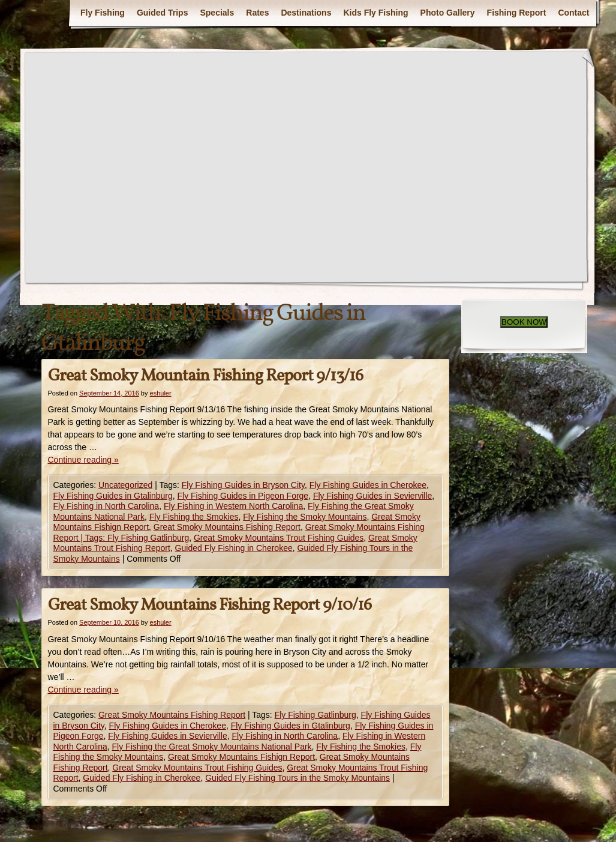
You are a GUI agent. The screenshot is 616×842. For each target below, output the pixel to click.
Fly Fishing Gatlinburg (315, 715)
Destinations (306, 13)
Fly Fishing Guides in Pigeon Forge (243, 496)
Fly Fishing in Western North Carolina (233, 506)
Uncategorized (125, 485)
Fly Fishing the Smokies (194, 517)
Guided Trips (163, 13)
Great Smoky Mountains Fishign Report (241, 757)
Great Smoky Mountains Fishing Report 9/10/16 (210, 605)
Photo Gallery (448, 13)
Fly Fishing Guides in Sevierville (372, 496)
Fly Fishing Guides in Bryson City (243, 485)
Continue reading (83, 460)
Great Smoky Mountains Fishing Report (227, 527)
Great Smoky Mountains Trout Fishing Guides (279, 538)
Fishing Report (517, 13)
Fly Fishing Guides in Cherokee (368, 485)
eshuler (161, 393)
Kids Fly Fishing (375, 13)
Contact (573, 13)
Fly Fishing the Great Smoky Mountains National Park (212, 747)
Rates (257, 13)
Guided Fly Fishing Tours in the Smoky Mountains (298, 778)
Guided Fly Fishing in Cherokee (234, 548)
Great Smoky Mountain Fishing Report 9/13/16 (205, 376)
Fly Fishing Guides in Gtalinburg (113, 496)
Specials (217, 13)
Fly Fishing (103, 13)
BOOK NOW (524, 322)
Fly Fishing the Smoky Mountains (305, 517)
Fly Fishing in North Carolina (106, 506)
